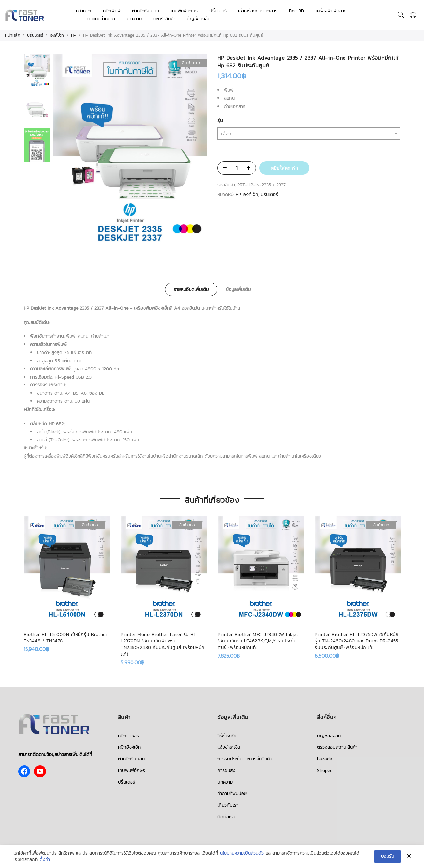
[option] (130, 152)
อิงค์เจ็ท (57, 35)
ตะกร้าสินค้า (164, 19)
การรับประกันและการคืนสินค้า (244, 759)
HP (74, 35)
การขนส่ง (226, 770)
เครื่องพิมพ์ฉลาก (331, 11)
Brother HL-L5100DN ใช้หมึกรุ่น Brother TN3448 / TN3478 (65, 638)
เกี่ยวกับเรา (228, 805)
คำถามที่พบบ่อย (232, 794)
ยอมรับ (388, 856)
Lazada (325, 759)
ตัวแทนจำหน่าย (101, 19)
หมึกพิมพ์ (112, 11)
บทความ (134, 19)
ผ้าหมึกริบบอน (146, 11)
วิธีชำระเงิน (227, 736)
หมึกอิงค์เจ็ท (129, 747)
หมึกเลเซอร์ (129, 736)
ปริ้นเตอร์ (218, 11)
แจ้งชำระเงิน (229, 747)
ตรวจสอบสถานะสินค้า (337, 747)
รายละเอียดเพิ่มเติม (191, 290)
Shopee (325, 770)
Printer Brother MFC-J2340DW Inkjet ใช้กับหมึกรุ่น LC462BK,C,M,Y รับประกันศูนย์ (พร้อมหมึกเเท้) (258, 641)
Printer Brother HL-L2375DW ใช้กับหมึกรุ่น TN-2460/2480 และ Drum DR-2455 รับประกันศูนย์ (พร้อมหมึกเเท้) (357, 641)
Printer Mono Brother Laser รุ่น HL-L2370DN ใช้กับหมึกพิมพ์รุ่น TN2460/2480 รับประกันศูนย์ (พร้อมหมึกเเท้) (163, 644)
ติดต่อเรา (226, 817)
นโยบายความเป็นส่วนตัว (242, 853)
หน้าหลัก (84, 11)
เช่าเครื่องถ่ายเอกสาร (258, 11)
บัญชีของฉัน (199, 19)
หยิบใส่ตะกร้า (284, 168)
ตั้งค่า (45, 860)
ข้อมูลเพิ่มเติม (238, 290)
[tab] (191, 289)
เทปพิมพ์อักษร (184, 11)
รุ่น (220, 120)
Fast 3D (296, 11)
